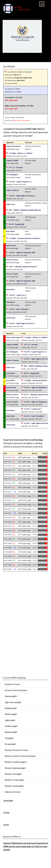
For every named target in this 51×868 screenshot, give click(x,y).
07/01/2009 (8, 539)
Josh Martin (11, 217)
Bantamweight (11, 732)
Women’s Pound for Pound (16, 750)
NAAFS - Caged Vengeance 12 (20, 182)
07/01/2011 (8, 505)
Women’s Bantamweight (15, 768)
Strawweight (10, 744)
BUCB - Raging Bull (16, 224)
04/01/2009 (8, 543)
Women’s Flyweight (13, 774)
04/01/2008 (8, 560)
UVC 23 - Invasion (16, 167)
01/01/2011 (8, 513)
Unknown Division (13, 792)
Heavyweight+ (11, 696)
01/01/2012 (8, 496)
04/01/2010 (8, 526)
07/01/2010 (8, 522)
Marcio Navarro (12, 260)
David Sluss (10, 289)
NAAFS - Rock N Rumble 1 (19, 309)
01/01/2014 (8, 466)
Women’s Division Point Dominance (20, 756)
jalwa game (8, 800)
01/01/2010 (8, 530)
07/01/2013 (8, 474)
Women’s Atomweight (14, 786)
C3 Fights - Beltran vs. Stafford (21, 153)
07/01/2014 (8, 457)
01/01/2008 (8, 565)
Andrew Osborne (12, 190)
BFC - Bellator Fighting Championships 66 (25, 210)
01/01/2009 (8, 548)
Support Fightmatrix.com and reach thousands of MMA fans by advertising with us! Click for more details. (26, 846)
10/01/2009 (8, 535)
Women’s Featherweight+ (16, 762)
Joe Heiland (9, 66)
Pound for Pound (12, 684)
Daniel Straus (11, 246)
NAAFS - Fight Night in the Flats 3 (22, 323)
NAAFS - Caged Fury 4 (18, 295)
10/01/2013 (8, 470)
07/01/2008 (8, 556)
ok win (6, 825)
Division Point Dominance (16, 690)
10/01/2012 (8, 487)
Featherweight (11, 726)
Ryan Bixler (10, 231)
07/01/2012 (8, 492)
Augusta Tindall (12, 160)
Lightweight (10, 720)
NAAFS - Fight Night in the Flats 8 (22, 196)
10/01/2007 (8, 569)
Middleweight (11, 708)
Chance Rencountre (23, 120)
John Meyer (10, 302)
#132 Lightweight (11, 109)
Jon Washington (12, 175)
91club (6, 812)
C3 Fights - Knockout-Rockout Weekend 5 (25, 238)
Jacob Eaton (11, 318)
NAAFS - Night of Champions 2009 (22, 253)
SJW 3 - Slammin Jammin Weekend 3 (23, 267)
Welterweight (11, 714)
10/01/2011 (8, 500)
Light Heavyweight (13, 702)
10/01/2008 (8, 552)
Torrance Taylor (12, 274)
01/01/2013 (8, 483)
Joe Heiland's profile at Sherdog (19, 72)
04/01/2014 (8, 461)
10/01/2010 (8, 517)
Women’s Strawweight (14, 780)
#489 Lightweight (11, 100)
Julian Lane (10, 204)
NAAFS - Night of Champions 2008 (22, 281)
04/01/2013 (8, 479)
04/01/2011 (8, 509)
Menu (42, 4)
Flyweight (9, 738)
